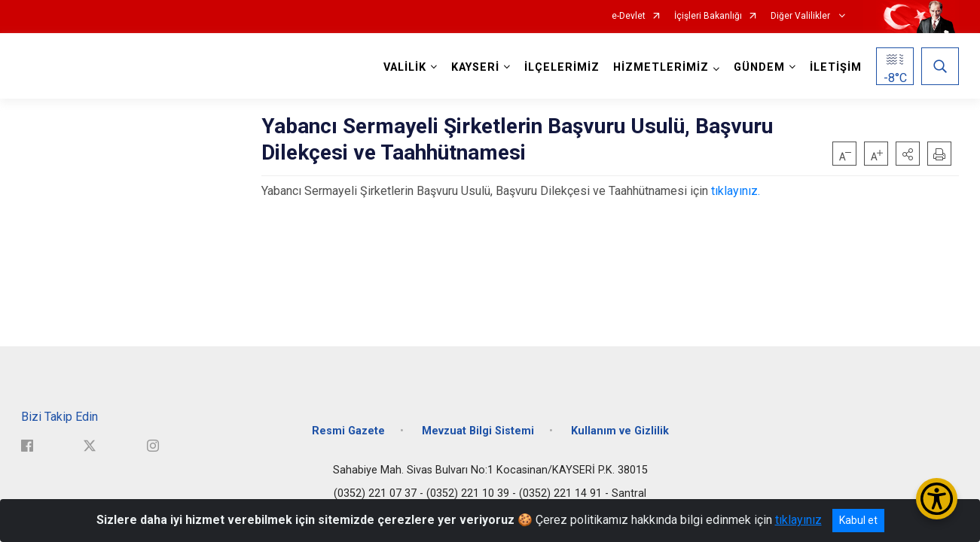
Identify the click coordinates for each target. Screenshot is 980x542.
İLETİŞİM (836, 67)
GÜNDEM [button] (759, 67)
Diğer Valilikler (801, 16)
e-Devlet (629, 16)
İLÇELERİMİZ (562, 67)
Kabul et (858, 520)
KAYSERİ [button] (475, 67)
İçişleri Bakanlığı (708, 16)
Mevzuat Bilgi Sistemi (478, 431)
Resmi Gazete (348, 431)
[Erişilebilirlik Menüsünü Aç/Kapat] (937, 499)
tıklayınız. (736, 191)
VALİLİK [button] (405, 67)
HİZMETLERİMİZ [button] (661, 67)
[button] (908, 154)
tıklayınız (798, 520)
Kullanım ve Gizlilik (620, 431)
